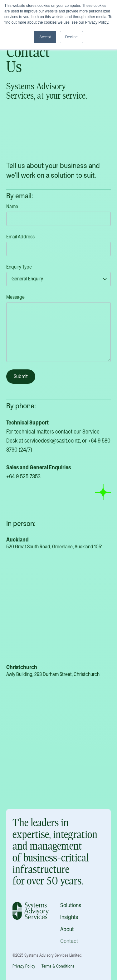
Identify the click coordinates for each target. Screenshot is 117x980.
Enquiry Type (19, 267)
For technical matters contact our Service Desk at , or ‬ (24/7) (58, 449)
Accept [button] (45, 37)
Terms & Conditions (58, 966)
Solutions (71, 905)
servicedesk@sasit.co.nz (52, 441)
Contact (69, 941)
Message (15, 297)
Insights (69, 917)
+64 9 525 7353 (23, 476)
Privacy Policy (24, 966)
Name (12, 206)
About (67, 929)
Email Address (20, 237)
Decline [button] (71, 37)
